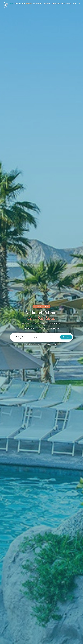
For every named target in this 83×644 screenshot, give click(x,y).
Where (20, 335)
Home (12, 4)
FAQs (63, 4)
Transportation (38, 4)
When (36, 336)
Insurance (47, 4)
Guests (52, 336)
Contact (69, 4)
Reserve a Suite (20, 4)
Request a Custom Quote (50, 345)
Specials (29, 4)
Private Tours (56, 4)
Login (74, 4)
